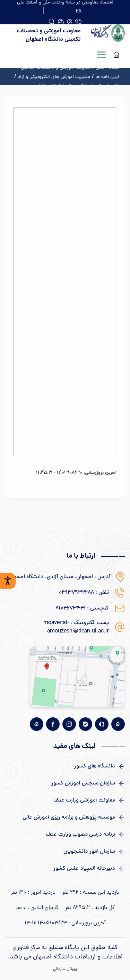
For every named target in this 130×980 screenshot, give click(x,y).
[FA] (79, 11)
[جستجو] (61, 22)
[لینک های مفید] (65, 766)
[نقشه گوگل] (77, 676)
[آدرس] (70, 22)
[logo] (108, 35)
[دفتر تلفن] (78, 22)
